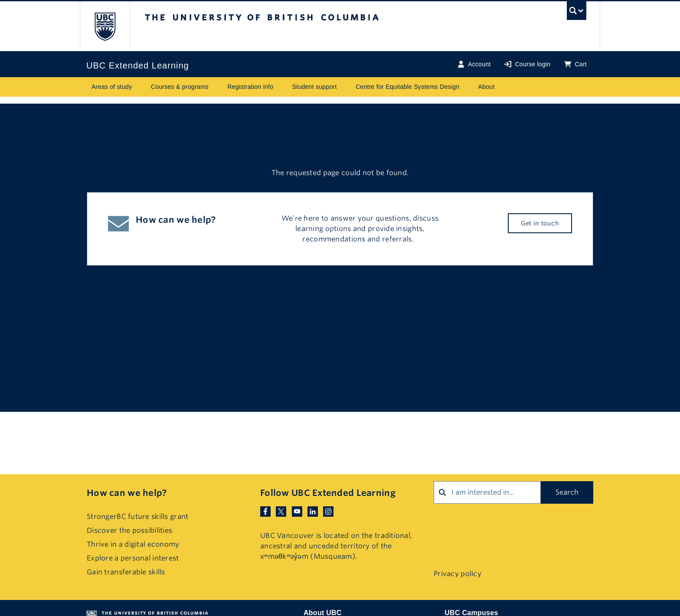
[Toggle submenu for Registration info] (282, 87)
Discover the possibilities (129, 530)
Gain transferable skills (126, 572)
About (487, 87)
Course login (527, 64)
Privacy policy (458, 574)
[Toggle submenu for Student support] (345, 87)
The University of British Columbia (105, 26)
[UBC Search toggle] (577, 13)
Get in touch (540, 223)
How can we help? (127, 493)
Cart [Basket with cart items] (575, 64)
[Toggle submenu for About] (503, 87)
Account (474, 64)
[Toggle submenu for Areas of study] (141, 87)
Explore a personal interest (133, 558)
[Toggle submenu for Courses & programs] (217, 87)
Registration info (250, 87)
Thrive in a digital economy (133, 544)
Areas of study (112, 87)
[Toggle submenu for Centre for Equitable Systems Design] (468, 87)
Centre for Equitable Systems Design (407, 87)
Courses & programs (180, 87)
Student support (315, 87)
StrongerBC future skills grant (137, 517)
